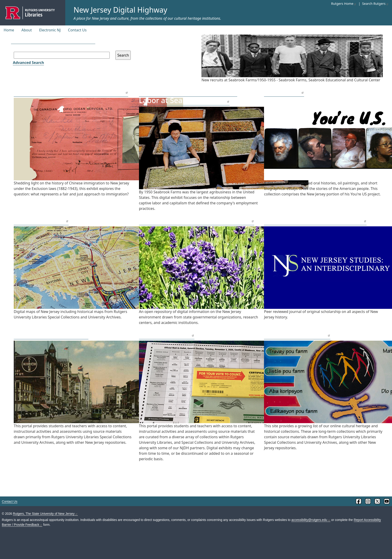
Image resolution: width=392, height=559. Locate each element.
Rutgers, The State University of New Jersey (45, 514)
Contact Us (77, 30)
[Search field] (62, 55)
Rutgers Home (344, 4)
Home (9, 30)
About (27, 30)
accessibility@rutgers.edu (311, 520)
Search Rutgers (375, 4)
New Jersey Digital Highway (120, 10)
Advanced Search (28, 63)
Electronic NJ (50, 30)
